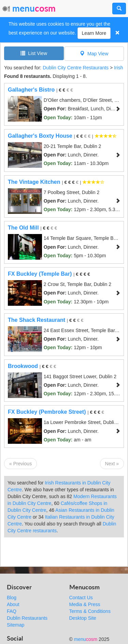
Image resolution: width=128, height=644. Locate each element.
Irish (118, 68)
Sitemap (16, 625)
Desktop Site (83, 618)
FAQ (12, 611)
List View (34, 53)
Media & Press (85, 604)
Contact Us (81, 598)
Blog (12, 598)
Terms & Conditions (90, 611)
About (13, 604)
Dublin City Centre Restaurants (76, 68)
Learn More (94, 33)
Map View (94, 53)
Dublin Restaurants (27, 618)
